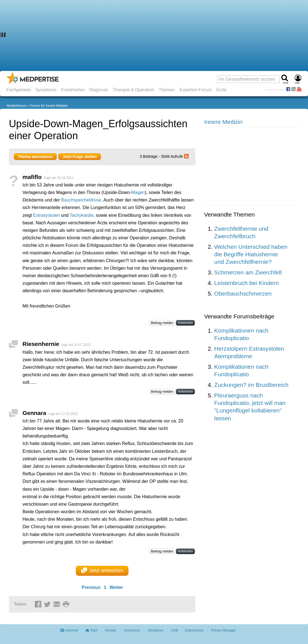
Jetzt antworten (102, 571)
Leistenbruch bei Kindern (247, 283)
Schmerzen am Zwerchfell (248, 272)
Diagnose (99, 90)
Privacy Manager (223, 630)
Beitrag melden (162, 323)
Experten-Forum (196, 90)
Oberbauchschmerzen (243, 293)
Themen (167, 90)
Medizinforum (17, 106)
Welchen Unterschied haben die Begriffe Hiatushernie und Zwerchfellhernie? (251, 254)
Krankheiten (73, 90)
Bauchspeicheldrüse (81, 200)
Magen (138, 192)
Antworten (185, 323)
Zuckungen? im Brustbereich (251, 385)
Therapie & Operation (134, 90)
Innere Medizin (223, 122)
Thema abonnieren (35, 157)
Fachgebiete (19, 90)
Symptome (46, 90)
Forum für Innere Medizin (49, 106)
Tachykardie (82, 215)
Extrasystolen (46, 215)
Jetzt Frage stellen (80, 157)
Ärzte (221, 90)
